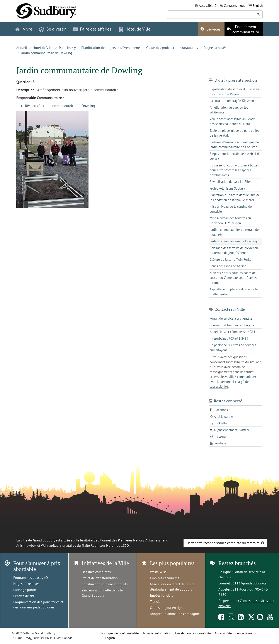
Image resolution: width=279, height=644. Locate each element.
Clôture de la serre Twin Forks (230, 259)
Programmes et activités (31, 577)
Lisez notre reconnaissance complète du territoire (223, 543)
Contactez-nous (234, 6)
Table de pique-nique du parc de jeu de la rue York (235, 133)
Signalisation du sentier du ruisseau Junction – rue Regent (234, 92)
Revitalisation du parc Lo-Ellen (231, 182)
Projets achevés (215, 48)
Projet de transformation (100, 578)
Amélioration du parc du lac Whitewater (229, 110)
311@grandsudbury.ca (250, 583)
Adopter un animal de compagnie (175, 614)
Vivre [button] (24, 29)
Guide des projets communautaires (172, 48)
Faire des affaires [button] (92, 29)
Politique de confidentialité (120, 633)
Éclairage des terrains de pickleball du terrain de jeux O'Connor (234, 250)
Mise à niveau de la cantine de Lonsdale (231, 209)
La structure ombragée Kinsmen (232, 101)
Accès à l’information (157, 633)
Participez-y (67, 48)
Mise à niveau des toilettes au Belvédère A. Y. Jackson (230, 221)
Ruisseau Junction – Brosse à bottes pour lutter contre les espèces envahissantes (234, 170)
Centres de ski (24, 596)
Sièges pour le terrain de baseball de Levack (235, 156)
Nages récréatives (26, 584)
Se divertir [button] (52, 29)
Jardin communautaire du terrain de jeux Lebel (234, 232)
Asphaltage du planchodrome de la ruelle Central (234, 292)
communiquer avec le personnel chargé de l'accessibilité (233, 382)
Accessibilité (208, 6)
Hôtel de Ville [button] (135, 29)
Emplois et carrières (165, 578)
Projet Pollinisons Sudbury (228, 188)
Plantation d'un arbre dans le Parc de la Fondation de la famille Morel (235, 197)
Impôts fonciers (162, 595)
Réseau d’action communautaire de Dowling (60, 106)
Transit (155, 601)
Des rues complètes (96, 572)
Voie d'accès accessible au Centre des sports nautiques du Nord (233, 122)
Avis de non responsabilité (193, 633)
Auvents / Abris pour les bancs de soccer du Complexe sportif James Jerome (233, 278)
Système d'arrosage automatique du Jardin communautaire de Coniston (234, 145)
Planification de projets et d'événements (111, 48)
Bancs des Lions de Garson (228, 266)
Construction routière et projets (105, 584)
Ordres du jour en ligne (167, 608)
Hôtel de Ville (43, 48)
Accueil (22, 48)
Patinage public (25, 590)
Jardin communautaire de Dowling (47, 53)
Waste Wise (158, 572)
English (258, 6)
